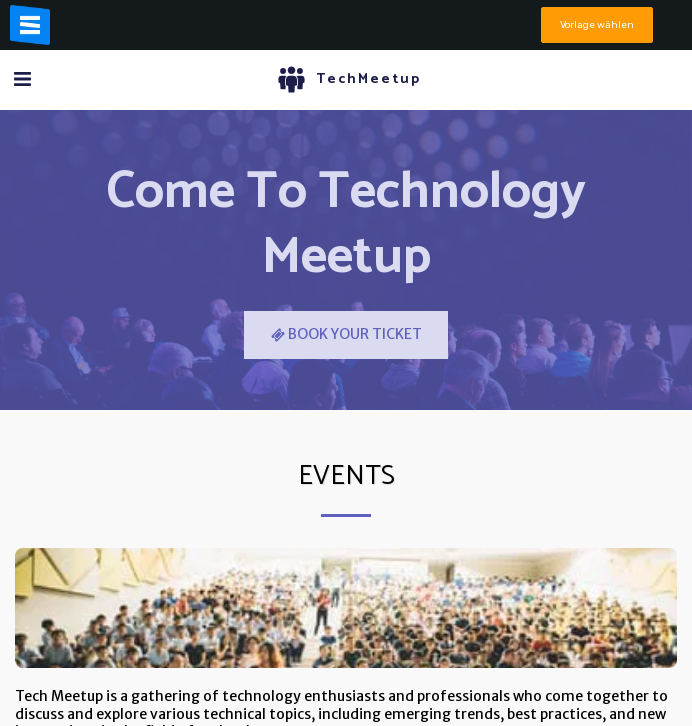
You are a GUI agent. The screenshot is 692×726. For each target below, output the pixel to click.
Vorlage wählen (597, 24)
